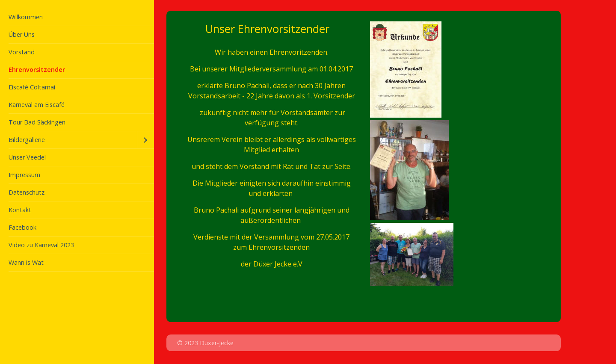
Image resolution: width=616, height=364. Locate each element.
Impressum (24, 175)
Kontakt (20, 210)
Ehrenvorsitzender (37, 70)
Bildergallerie (27, 140)
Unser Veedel (27, 157)
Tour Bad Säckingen (37, 122)
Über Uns (22, 34)
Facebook (22, 227)
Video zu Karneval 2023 (41, 245)
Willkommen (26, 17)
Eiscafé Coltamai (32, 87)
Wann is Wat (26, 262)
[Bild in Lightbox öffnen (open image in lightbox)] (412, 254)
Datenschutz (27, 192)
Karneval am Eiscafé (37, 105)
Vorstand (22, 52)
